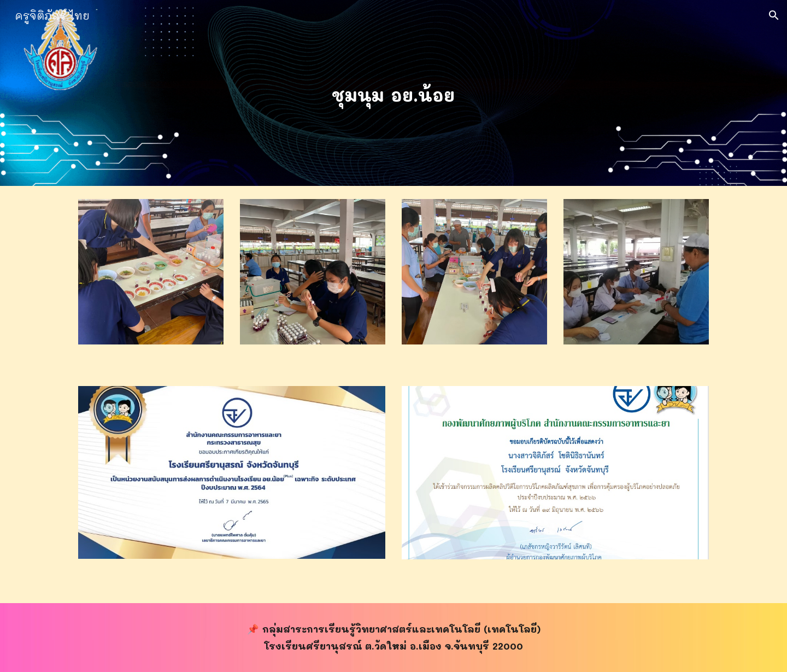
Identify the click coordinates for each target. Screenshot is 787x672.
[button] (774, 15)
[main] (394, 93)
